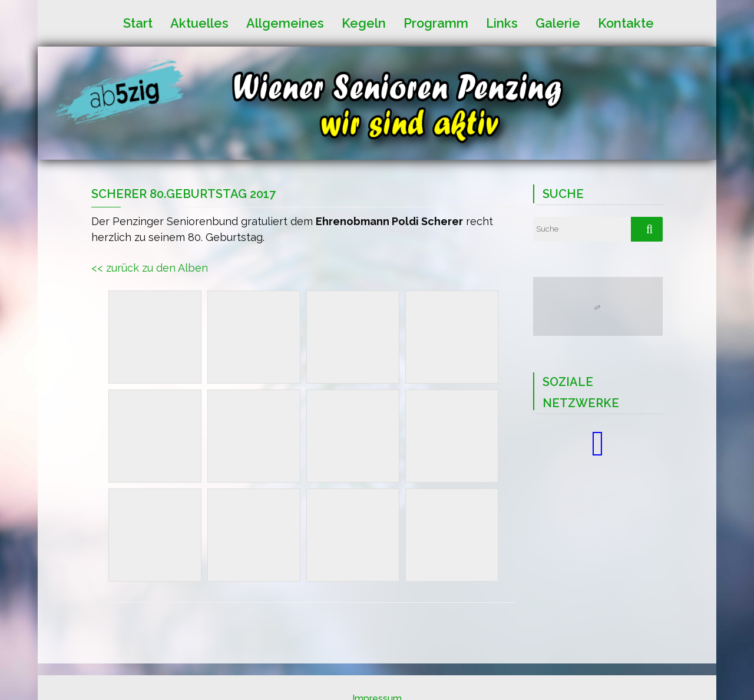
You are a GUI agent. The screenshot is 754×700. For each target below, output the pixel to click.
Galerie (558, 23)
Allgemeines (285, 23)
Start (138, 23)
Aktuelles (199, 23)
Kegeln (364, 23)
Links (502, 23)
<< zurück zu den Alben (150, 268)
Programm (436, 23)
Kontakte (626, 23)
